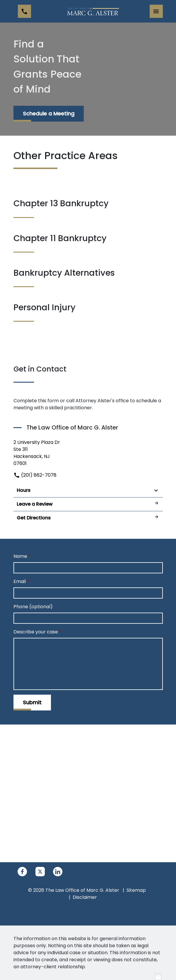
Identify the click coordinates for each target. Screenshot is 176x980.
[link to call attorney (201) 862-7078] (24, 11)
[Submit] (32, 703)
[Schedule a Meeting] (49, 114)
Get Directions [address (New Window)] (88, 518)
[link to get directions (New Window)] (88, 453)
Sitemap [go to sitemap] (136, 890)
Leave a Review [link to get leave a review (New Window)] (88, 504)
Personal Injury (45, 307)
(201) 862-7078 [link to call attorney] (35, 475)
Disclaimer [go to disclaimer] (85, 897)
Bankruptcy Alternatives (64, 273)
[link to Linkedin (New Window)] (58, 872)
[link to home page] (93, 11)
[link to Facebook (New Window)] (22, 872)
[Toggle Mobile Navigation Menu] (156, 11)
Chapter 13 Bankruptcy (61, 203)
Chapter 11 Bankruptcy (60, 238)
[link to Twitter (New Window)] (40, 872)
